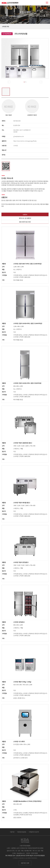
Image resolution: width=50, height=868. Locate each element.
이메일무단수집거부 (34, 832)
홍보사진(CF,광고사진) (25, 222)
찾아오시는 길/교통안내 (25, 218)
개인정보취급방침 (22, 832)
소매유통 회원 (5, 26)
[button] (41, 82)
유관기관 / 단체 (25, 863)
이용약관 (12, 832)
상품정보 (25, 214)
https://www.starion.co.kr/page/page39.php (25, 141)
